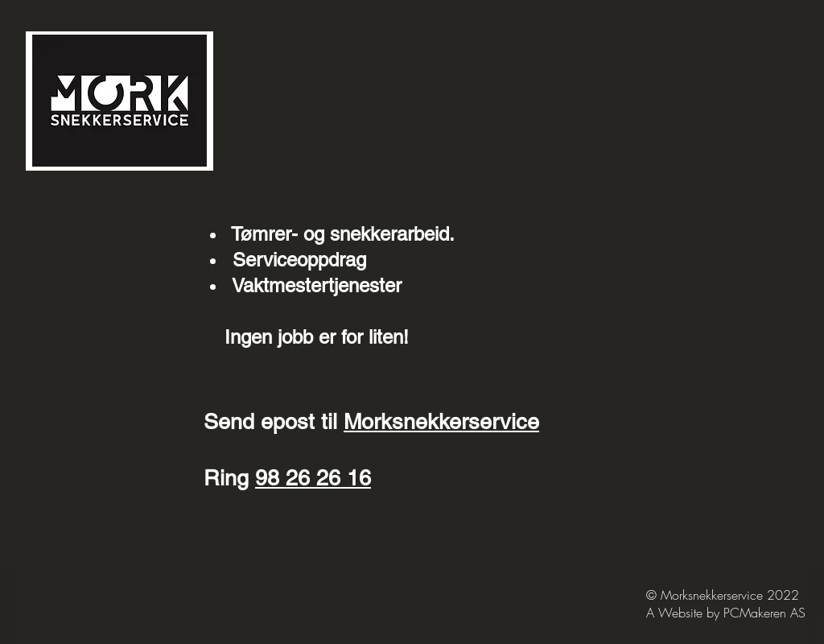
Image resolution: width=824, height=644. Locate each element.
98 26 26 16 (313, 478)
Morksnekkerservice (441, 421)
